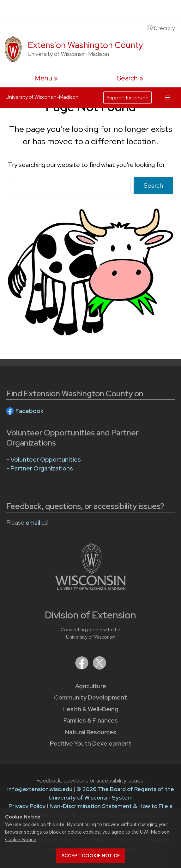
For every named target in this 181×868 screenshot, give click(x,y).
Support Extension (127, 98)
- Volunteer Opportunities (44, 460)
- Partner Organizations (40, 468)
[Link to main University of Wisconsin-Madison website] (90, 588)
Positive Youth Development (91, 744)
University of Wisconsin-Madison (42, 97)
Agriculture (91, 686)
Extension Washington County (85, 45)
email (33, 523)
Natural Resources (91, 732)
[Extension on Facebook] (82, 667)
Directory (161, 28)
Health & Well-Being (90, 709)
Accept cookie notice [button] (91, 856)
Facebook (30, 411)
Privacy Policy (27, 806)
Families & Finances (91, 720)
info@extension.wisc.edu (40, 789)
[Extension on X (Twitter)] (100, 667)
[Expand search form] (130, 78)
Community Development (90, 697)
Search (153, 186)
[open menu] (46, 78)
